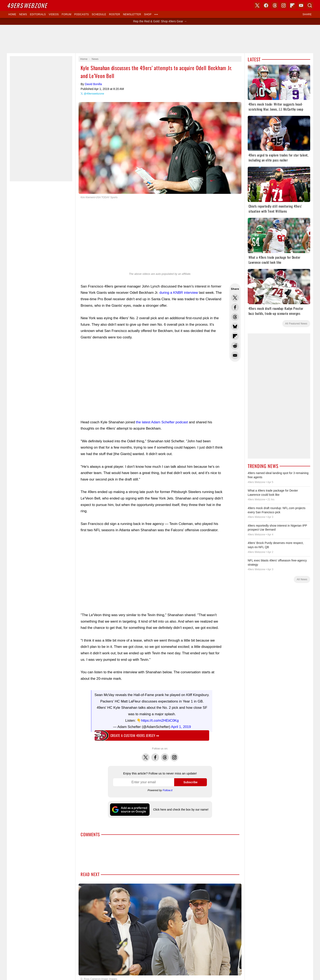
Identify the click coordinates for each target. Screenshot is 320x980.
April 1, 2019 (181, 725)
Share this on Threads (235, 317)
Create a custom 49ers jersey (135, 733)
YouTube (301, 5)
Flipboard (292, 5)
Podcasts (81, 14)
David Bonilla (93, 84)
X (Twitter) (257, 5)
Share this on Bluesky (235, 327)
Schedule (99, 14)
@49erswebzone (94, 94)
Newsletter (132, 14)
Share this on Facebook (235, 307)
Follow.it (168, 788)
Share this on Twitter (235, 298)
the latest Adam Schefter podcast (162, 422)
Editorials (38, 14)
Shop (148, 14)
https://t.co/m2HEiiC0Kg (160, 718)
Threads (165, 753)
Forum (66, 14)
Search (310, 5)
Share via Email (235, 355)
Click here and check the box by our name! (181, 807)
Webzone (27, 5)
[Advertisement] (160, 39)
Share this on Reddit (235, 346)
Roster (114, 14)
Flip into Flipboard (235, 336)
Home (12, 14)
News (23, 14)
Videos (54, 14)
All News (302, 579)
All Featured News (296, 324)
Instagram (174, 753)
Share (307, 14)
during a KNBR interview (179, 293)
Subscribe (190, 780)
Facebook (155, 753)
